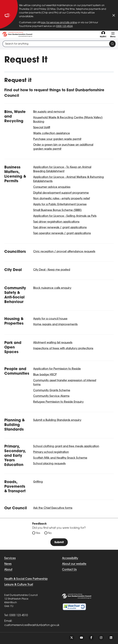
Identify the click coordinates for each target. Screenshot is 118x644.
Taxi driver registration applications (56, 222)
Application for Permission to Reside (57, 369)
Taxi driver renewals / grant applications (60, 228)
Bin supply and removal (49, 112)
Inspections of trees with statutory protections (63, 349)
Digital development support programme (61, 193)
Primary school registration (51, 452)
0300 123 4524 (64, 26)
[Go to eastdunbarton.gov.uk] (17, 34)
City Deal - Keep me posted (52, 270)
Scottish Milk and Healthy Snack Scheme (60, 458)
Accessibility (70, 558)
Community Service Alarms (51, 396)
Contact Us (69, 570)
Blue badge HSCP (45, 375)
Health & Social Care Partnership (26, 579)
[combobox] (59, 44)
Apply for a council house (50, 319)
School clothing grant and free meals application (66, 446)
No (50, 533)
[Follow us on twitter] (72, 638)
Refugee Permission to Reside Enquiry (58, 402)
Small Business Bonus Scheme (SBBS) (57, 210)
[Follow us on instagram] (101, 638)
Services (10, 558)
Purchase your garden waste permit (57, 139)
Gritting (38, 482)
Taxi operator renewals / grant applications (62, 233)
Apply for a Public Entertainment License (60, 204)
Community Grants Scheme (52, 391)
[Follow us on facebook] (91, 638)
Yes (38, 533)
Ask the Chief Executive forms (53, 508)
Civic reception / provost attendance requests (64, 252)
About (8, 570)
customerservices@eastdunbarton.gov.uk (32, 625)
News (8, 564)
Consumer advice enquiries (52, 187)
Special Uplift (42, 128)
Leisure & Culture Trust (19, 585)
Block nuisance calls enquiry (52, 288)
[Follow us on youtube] (81, 638)
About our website (74, 564)
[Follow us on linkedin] (111, 638)
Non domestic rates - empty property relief (62, 199)
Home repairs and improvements (55, 325)
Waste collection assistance (52, 133)
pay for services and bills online (59, 23)
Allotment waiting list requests (53, 343)
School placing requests (49, 464)
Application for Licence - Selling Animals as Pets (65, 216)
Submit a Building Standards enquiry (57, 420)
